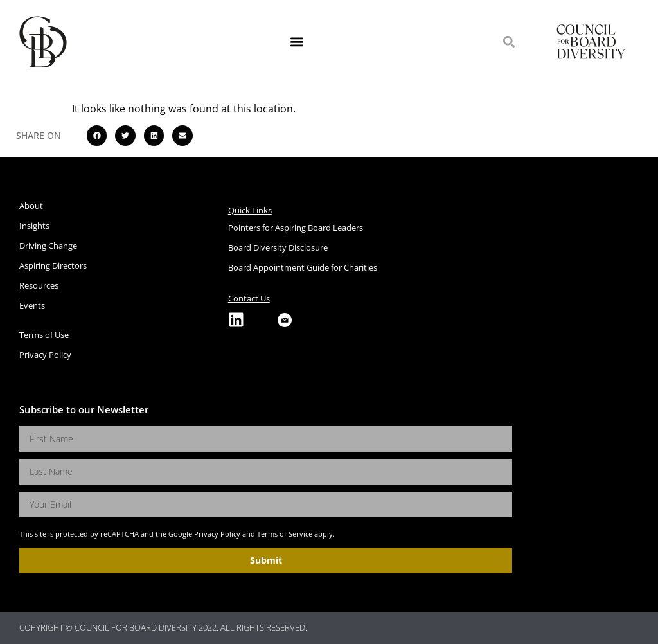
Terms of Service (285, 534)
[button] (297, 42)
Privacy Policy (217, 534)
